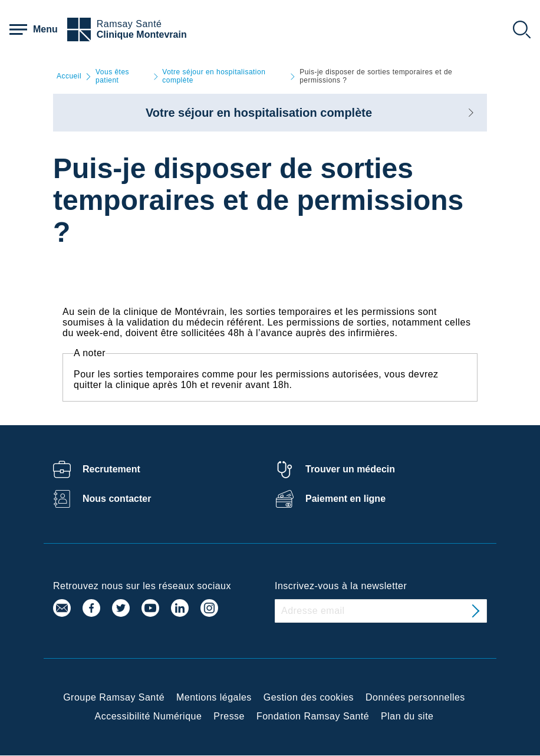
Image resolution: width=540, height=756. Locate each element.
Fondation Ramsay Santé (313, 716)
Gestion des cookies (309, 697)
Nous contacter (117, 499)
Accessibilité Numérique (149, 716)
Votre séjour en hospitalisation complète (214, 76)
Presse (229, 716)
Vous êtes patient (112, 76)
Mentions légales (214, 697)
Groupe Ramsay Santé (114, 697)
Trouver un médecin (350, 469)
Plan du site (407, 716)
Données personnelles (415, 697)
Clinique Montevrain (142, 34)
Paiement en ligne (345, 499)
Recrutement (111, 469)
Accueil (69, 76)
